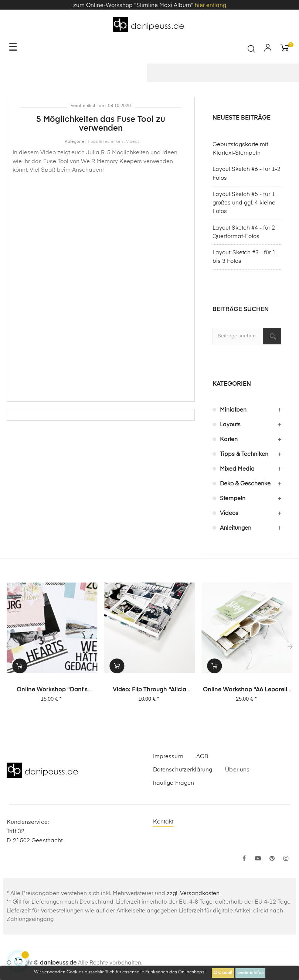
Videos (133, 142)
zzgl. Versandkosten (193, 893)
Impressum (168, 757)
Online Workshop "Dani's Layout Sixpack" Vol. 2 (52, 690)
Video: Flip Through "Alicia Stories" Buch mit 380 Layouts (150, 690)
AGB (202, 757)
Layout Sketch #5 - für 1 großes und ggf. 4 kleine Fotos (244, 203)
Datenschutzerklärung (183, 770)
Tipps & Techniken (105, 142)
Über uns (237, 770)
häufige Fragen (174, 783)
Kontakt (163, 822)
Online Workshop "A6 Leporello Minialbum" (247, 690)
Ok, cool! (223, 973)
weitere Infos (250, 973)
